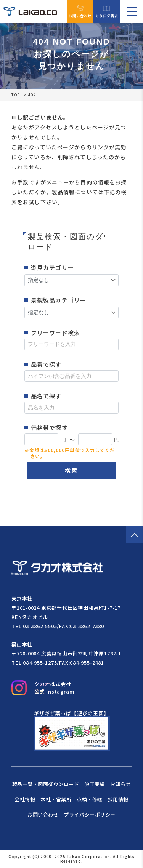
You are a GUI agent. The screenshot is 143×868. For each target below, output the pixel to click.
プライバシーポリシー (89, 814)
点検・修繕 (90, 799)
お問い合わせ (80, 11)
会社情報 (25, 799)
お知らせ (121, 784)
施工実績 (95, 784)
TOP (16, 95)
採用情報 (118, 799)
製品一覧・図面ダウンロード (46, 784)
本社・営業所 (56, 799)
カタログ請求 (107, 12)
